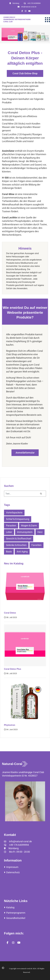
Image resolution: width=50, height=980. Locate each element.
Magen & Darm (29, 526)
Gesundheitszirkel (15, 918)
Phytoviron (10, 725)
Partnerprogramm (15, 913)
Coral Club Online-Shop (25, 73)
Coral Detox (10, 613)
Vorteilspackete (14, 513)
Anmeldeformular (25, 453)
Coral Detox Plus (13, 669)
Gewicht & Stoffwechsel (19, 539)
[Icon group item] (21, 11)
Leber (9, 532)
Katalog (9, 907)
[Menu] (47, 20)
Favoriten (36, 545)
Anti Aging (22, 552)
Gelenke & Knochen (16, 545)
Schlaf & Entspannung (18, 519)
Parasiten (11, 526)
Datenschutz (12, 872)
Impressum (11, 867)
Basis (9, 552)
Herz (40, 532)
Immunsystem (25, 532)
